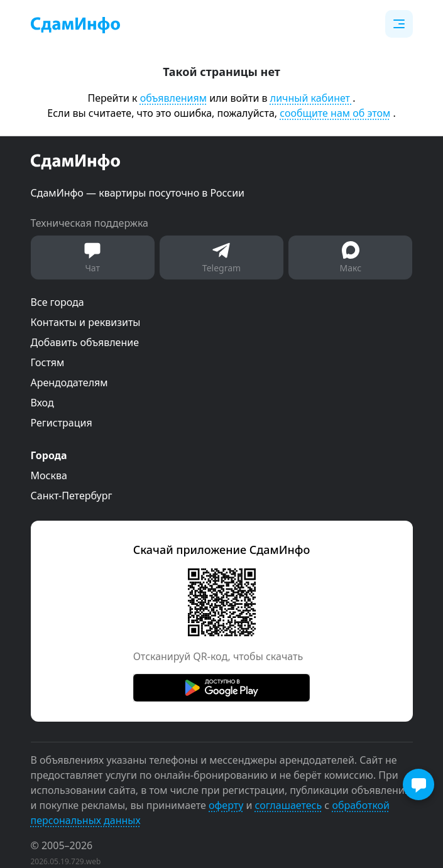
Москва (49, 475)
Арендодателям (69, 382)
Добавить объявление (85, 342)
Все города (57, 302)
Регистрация (62, 423)
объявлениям (173, 98)
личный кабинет (311, 98)
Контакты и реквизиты (86, 322)
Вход (42, 403)
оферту (226, 805)
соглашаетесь (289, 805)
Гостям (48, 362)
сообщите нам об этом (335, 113)
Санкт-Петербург (72, 496)
